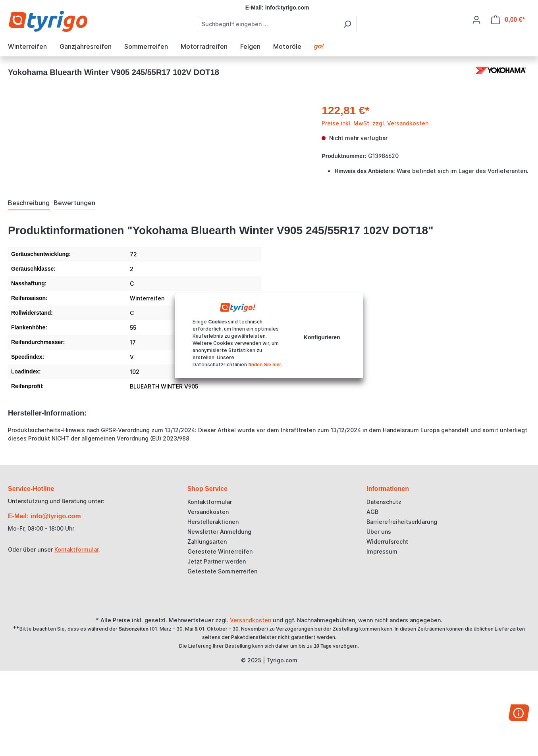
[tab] (29, 203)
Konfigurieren (322, 337)
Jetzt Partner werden (217, 561)
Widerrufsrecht (387, 542)
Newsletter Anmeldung (219, 532)
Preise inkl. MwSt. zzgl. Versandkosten (375, 123)
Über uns (379, 532)
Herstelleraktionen (213, 522)
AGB (372, 512)
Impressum (382, 551)
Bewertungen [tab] (74, 203)
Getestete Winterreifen (220, 551)
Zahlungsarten (207, 542)
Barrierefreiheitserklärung (402, 522)
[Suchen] (347, 24)
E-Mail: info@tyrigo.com (44, 516)
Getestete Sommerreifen (222, 571)
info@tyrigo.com (287, 8)
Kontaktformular (76, 549)
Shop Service (207, 489)
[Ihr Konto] (476, 20)
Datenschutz (384, 502)
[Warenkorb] (508, 20)
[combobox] (268, 24)
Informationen (388, 489)
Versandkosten (208, 512)
